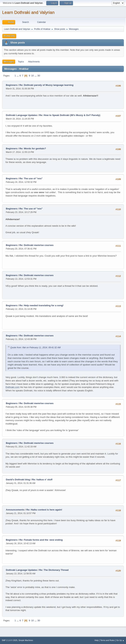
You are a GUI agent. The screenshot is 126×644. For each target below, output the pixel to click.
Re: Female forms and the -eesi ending (41, 540)
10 (33, 76)
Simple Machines (26, 640)
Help (97, 640)
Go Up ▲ (120, 640)
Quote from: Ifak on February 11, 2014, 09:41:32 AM (35, 348)
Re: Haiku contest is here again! (44, 510)
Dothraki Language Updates (22, 115)
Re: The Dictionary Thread (54, 570)
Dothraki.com (12, 387)
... (18, 76)
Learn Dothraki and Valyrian (28, 12)
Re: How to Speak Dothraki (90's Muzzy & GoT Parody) (70, 115)
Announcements (15, 510)
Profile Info (9, 36)
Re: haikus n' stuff (42, 480)
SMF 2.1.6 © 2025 (10, 640)
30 (39, 76)
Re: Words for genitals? (33, 148)
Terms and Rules (107, 640)
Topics (21, 62)
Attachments (34, 62)
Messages (9, 62)
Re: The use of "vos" (31, 178)
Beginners (12, 85)
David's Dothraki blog (18, 480)
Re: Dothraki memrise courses (36, 245)
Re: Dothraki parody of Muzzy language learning (46, 85)
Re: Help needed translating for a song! (41, 305)
